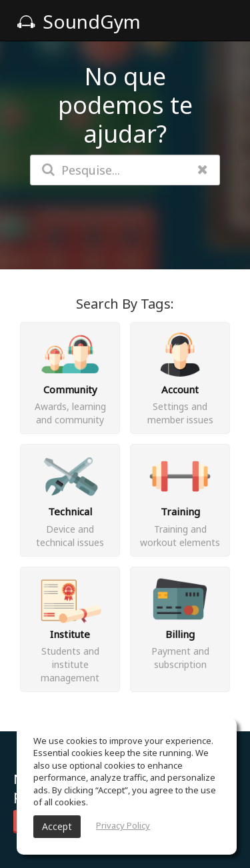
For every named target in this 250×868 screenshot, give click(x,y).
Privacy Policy (123, 825)
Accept (57, 826)
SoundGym (79, 21)
